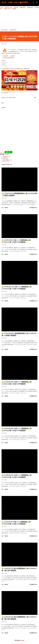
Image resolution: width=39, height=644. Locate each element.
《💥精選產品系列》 (13, 30)
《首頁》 (2, 8)
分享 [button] (35, 98)
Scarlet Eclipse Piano (7, 160)
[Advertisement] (19, 19)
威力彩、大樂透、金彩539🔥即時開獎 (15, 2)
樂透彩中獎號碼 (12, 98)
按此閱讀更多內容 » (33, 208)
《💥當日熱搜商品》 (4, 30)
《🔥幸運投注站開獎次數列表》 (8, 58)
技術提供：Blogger (20, 640)
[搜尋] (34, 2)
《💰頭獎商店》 (13, 56)
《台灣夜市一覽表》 (7, 9)
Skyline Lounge (6, 161)
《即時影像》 (14, 9)
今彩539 (7, 98)
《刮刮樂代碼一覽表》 (8, 8)
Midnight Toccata (6, 157)
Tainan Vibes (5, 158)
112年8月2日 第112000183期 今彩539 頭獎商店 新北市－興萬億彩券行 (16, 69)
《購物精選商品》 (30, 8)
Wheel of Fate (6, 159)
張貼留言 (4, 108)
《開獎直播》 (16, 8)
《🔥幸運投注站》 (5, 56)
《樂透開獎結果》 (23, 8)
